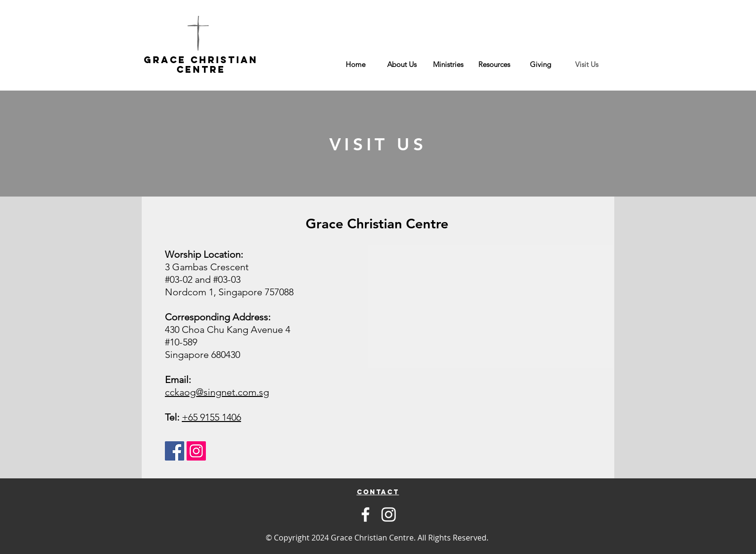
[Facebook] (365, 514)
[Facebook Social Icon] (175, 451)
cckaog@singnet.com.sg (217, 392)
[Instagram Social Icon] (196, 451)
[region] (378, 492)
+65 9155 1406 (211, 417)
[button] (402, 65)
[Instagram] (389, 514)
